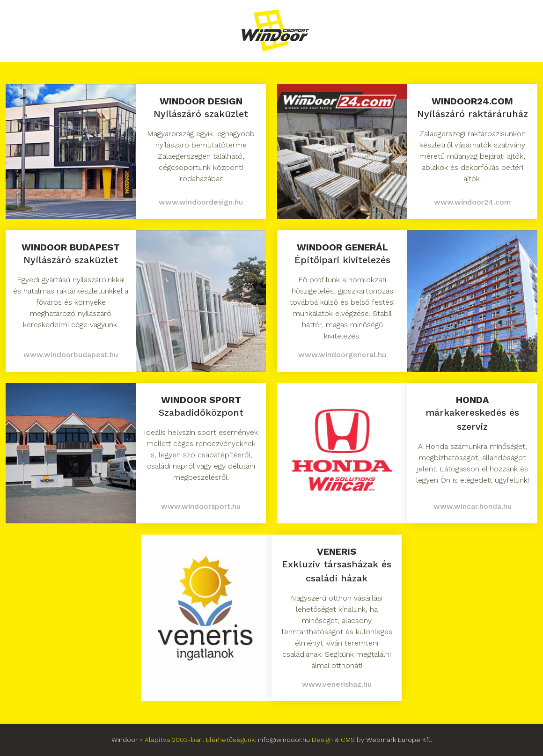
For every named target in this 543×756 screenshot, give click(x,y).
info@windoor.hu (284, 740)
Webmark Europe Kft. (399, 740)
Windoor (125, 740)
